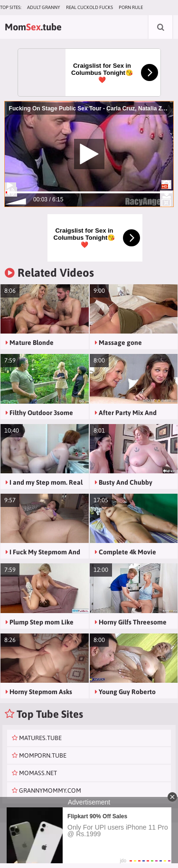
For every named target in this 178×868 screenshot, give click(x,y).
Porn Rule (131, 7)
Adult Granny (44, 7)
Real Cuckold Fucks (89, 7)
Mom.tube (33, 27)
